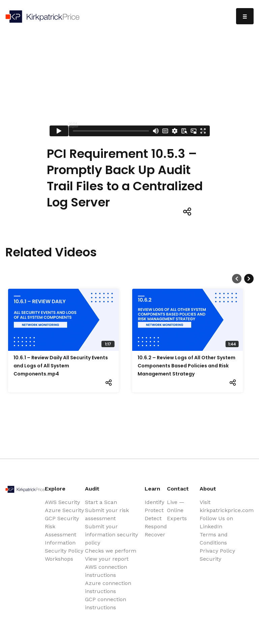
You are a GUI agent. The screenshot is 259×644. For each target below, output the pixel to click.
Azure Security (64, 510)
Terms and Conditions (214, 539)
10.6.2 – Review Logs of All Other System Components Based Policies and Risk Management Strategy (186, 366)
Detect (153, 518)
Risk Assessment (61, 530)
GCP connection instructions (106, 603)
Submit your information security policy (111, 535)
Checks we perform (111, 551)
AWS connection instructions (106, 571)
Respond (156, 526)
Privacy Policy (217, 551)
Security (210, 559)
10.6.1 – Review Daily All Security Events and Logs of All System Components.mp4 (61, 366)
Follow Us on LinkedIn (216, 522)
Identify (154, 502)
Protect (154, 510)
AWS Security (62, 502)
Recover (155, 535)
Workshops (59, 559)
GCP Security (62, 518)
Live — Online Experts (177, 510)
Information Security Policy (64, 547)
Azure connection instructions (108, 587)
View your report (107, 559)
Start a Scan (101, 502)
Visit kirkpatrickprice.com (227, 506)
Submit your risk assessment (107, 514)
